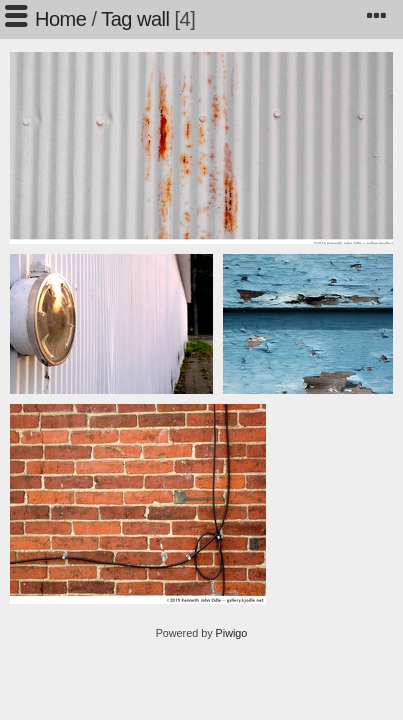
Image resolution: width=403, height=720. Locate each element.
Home (60, 19)
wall (153, 19)
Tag (116, 19)
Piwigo (232, 633)
